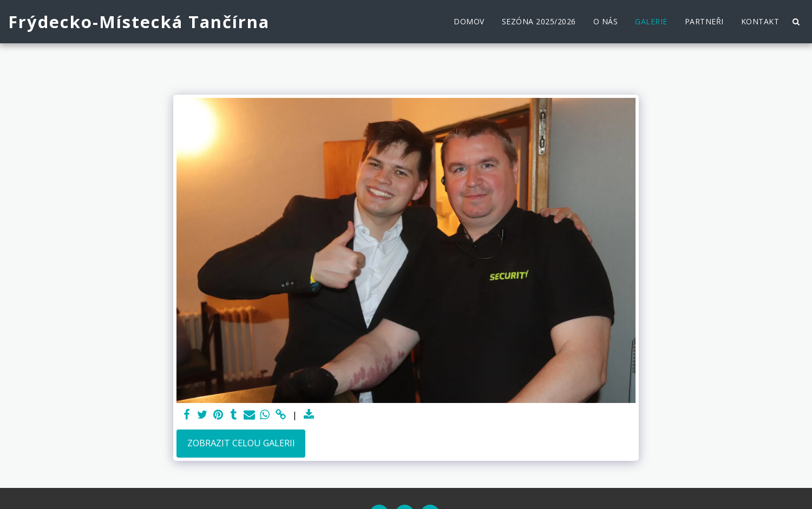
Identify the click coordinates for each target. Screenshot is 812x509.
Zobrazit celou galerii (241, 443)
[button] (796, 22)
